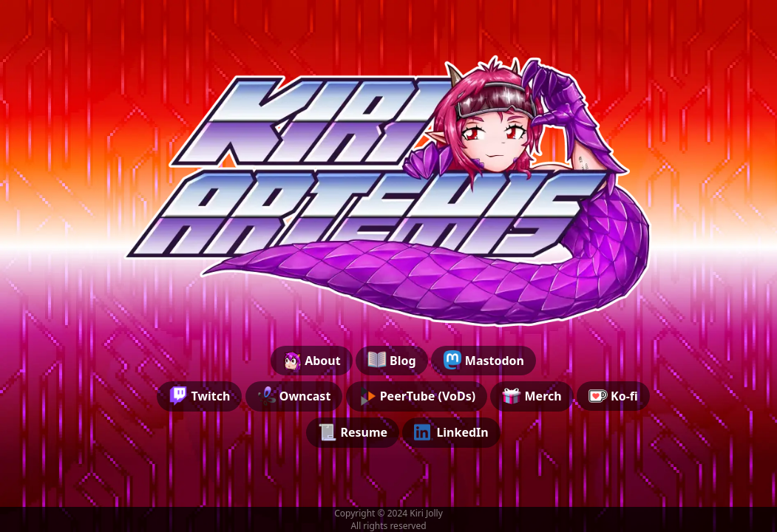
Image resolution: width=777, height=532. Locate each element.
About (312, 360)
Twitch (199, 396)
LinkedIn (451, 432)
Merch (532, 396)
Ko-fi (613, 396)
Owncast (294, 396)
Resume (353, 432)
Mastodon (483, 360)
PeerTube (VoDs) (417, 396)
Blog (392, 360)
